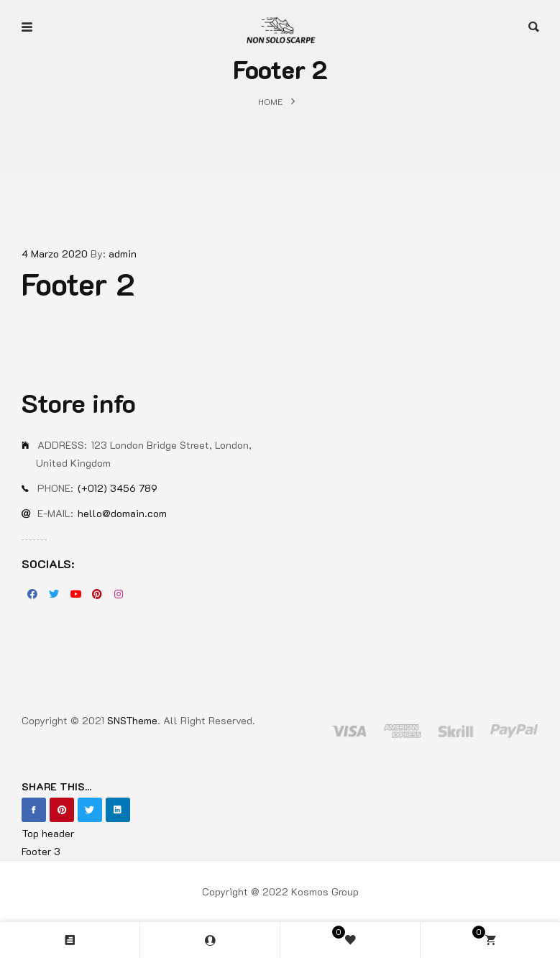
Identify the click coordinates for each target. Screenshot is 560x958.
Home (271, 101)
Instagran (119, 594)
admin (123, 254)
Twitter (54, 594)
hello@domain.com (122, 513)
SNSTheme (132, 720)
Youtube (75, 594)
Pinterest (97, 594)
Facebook (32, 594)
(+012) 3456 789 (118, 488)
